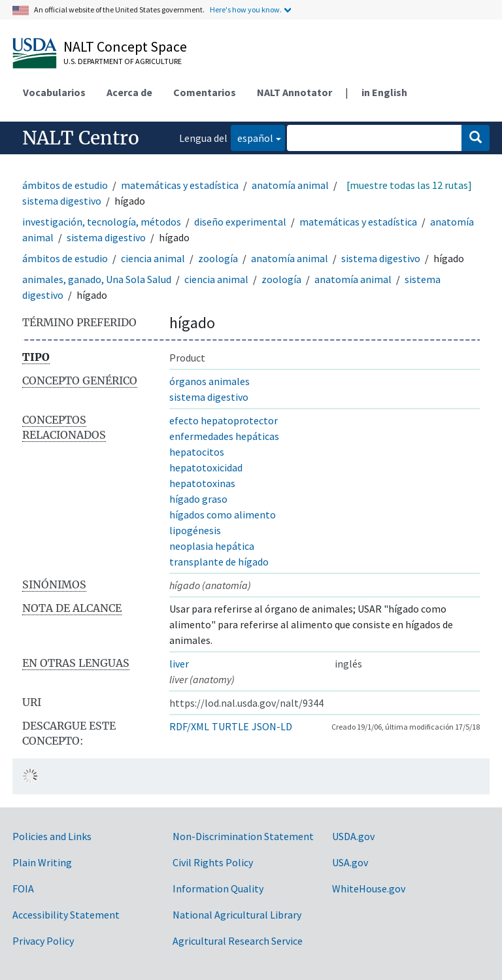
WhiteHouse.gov (369, 888)
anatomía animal (290, 185)
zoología (218, 258)
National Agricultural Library (237, 915)
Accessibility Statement (66, 915)
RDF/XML (189, 726)
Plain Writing (42, 862)
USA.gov (350, 862)
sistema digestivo (62, 201)
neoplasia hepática (212, 546)
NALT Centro (81, 138)
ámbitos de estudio (65, 185)
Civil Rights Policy (213, 862)
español (252, 137)
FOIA (23, 888)
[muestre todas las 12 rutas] (409, 185)
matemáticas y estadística (180, 185)
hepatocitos (197, 452)
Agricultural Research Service (238, 941)
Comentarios (205, 92)
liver (179, 664)
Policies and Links (52, 836)
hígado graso (198, 499)
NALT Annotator (294, 92)
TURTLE (230, 726)
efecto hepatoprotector (224, 420)
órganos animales (209, 381)
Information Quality (218, 888)
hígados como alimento (223, 515)
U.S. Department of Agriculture (123, 61)
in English (384, 92)
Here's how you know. (246, 9)
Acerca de (129, 92)
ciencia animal (153, 258)
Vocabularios (54, 92)
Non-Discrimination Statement (243, 836)
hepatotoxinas (202, 483)
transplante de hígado (219, 562)
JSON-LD (272, 726)
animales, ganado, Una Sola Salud (97, 279)
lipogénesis (195, 530)
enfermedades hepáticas (224, 436)
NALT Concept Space (125, 46)
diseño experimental (240, 222)
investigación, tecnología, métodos (102, 222)
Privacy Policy (43, 941)
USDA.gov (353, 836)
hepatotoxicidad (206, 467)
